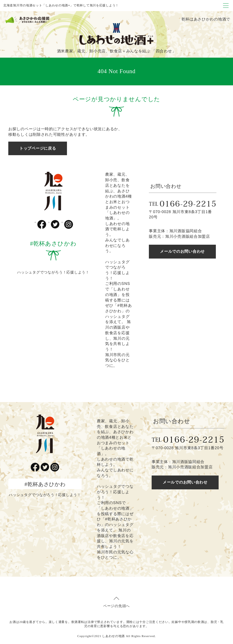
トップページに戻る (38, 148)
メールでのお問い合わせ (182, 251)
